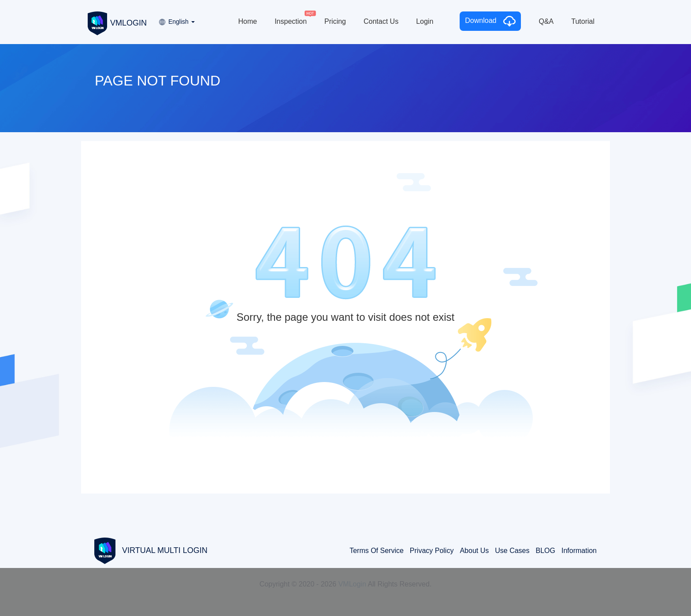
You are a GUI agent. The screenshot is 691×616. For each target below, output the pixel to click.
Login (425, 21)
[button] (176, 19)
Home (247, 21)
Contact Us (381, 21)
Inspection (291, 21)
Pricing (335, 21)
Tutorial (583, 21)
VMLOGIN (117, 22)
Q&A (546, 21)
